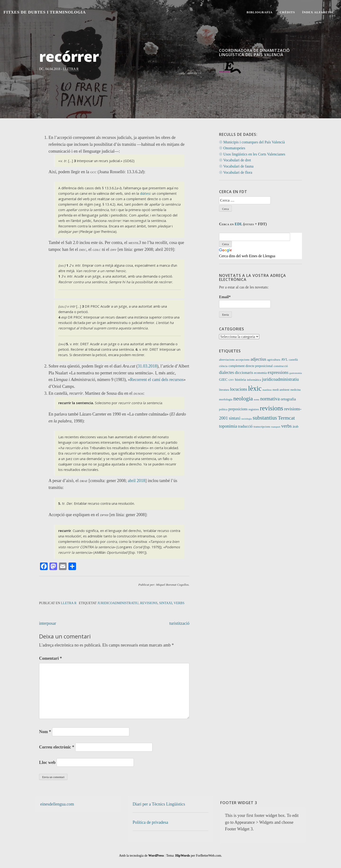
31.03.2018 (147, 366)
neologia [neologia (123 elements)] (243, 399)
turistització (179, 623)
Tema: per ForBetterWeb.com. (194, 856)
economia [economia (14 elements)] (260, 373)
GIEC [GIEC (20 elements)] (223, 379)
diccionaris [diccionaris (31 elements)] (244, 372)
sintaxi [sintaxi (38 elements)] (235, 418)
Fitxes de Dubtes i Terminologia (45, 12)
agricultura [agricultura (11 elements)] (274, 360)
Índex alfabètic (318, 12)
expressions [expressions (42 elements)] (278, 372)
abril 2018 (137, 481)
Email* (245, 301)
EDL (238, 224)
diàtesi (145, 193)
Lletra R (71, 69)
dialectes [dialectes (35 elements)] (227, 372)
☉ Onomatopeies (232, 148)
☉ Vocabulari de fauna (236, 166)
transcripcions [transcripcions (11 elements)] (262, 427)
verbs (179, 603)
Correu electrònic (57, 747)
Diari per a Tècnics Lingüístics (159, 804)
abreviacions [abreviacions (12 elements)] (227, 360)
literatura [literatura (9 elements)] (224, 390)
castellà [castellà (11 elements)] (293, 360)
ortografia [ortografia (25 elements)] (288, 399)
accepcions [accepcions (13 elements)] (243, 360)
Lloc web (47, 762)
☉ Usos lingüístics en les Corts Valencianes (252, 154)
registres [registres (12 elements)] (254, 409)
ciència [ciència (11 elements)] (223, 366)
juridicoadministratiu (118, 603)
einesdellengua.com (57, 804)
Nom (45, 732)
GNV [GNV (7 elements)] (231, 380)
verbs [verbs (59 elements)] (286, 426)
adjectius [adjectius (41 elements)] (258, 359)
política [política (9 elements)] (223, 410)
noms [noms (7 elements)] (257, 400)
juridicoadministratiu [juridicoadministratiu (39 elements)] (280, 379)
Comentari (50, 658)
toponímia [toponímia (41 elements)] (228, 426)
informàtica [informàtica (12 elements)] (254, 380)
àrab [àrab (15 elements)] (296, 427)
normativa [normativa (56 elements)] (270, 399)
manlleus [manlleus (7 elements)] (267, 390)
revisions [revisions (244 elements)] (271, 408)
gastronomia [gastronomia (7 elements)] (296, 373)
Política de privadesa (150, 822)
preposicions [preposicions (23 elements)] (238, 409)
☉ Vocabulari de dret (235, 160)
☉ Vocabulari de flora (236, 172)
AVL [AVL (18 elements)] (285, 359)
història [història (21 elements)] (240, 379)
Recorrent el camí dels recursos (157, 380)
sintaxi (166, 603)
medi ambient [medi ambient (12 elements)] (281, 390)
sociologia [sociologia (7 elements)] (247, 419)
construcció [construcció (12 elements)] (281, 366)
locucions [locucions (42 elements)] (238, 389)
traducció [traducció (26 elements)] (245, 426)
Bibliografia (260, 12)
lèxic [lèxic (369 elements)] (255, 388)
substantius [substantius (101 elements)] (265, 418)
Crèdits (287, 12)
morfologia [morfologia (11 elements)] (226, 399)
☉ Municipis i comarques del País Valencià (252, 142)
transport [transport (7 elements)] (276, 427)
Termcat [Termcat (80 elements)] (286, 418)
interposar (48, 623)
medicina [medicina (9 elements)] (295, 390)
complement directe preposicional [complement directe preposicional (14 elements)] (251, 366)
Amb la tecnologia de (142, 856)
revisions (149, 603)
